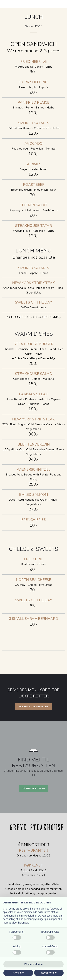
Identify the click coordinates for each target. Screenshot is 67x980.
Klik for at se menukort (33, 707)
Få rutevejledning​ (34, 788)
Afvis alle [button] (18, 973)
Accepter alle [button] (49, 973)
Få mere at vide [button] (34, 964)
